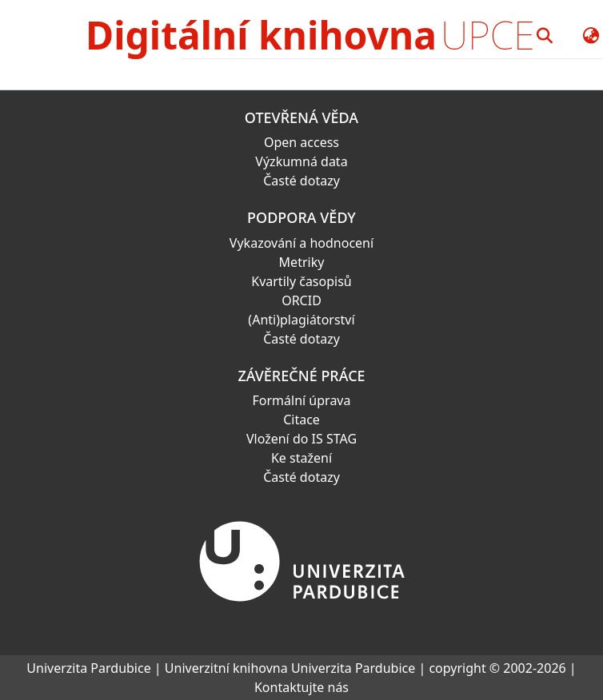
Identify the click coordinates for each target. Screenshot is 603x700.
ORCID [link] (301, 300)
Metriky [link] (302, 262)
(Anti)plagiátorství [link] (301, 320)
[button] (545, 35)
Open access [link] (301, 142)
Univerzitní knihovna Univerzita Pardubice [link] (290, 668)
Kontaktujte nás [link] (301, 687)
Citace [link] (301, 420)
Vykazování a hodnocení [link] (301, 243)
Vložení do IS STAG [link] (301, 439)
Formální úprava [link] (302, 400)
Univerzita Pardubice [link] (88, 668)
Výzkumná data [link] (301, 161)
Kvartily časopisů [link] (301, 281)
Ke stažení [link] (301, 458)
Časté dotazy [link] (301, 181)
